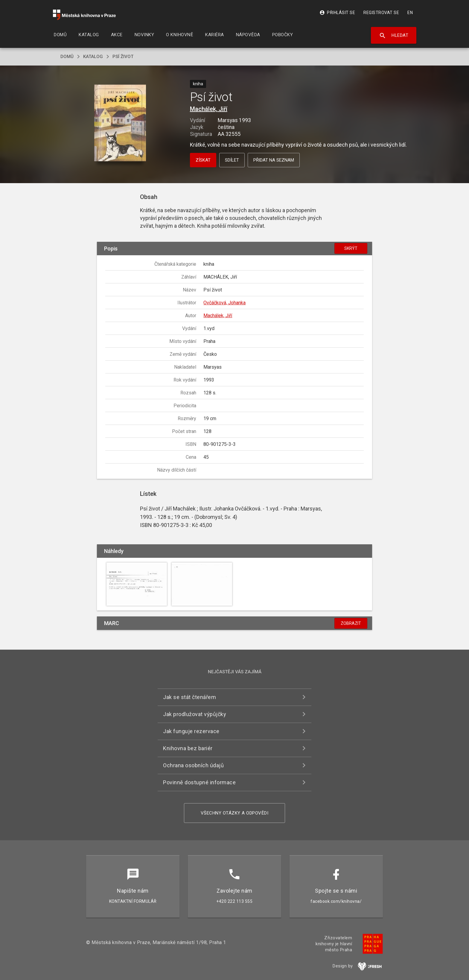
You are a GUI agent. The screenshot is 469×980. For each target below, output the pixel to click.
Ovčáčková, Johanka (224, 303)
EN (410, 13)
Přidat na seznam (274, 160)
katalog (93, 57)
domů (67, 57)
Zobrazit (351, 623)
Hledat (394, 36)
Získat (203, 160)
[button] (120, 123)
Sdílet (232, 160)
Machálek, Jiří (209, 109)
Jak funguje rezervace (191, 731)
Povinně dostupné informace (199, 782)
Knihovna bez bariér (188, 748)
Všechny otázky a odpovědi (235, 813)
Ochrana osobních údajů (193, 765)
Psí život (123, 57)
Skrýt (351, 248)
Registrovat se (381, 13)
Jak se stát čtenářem (189, 697)
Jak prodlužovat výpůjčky (195, 714)
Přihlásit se (337, 13)
